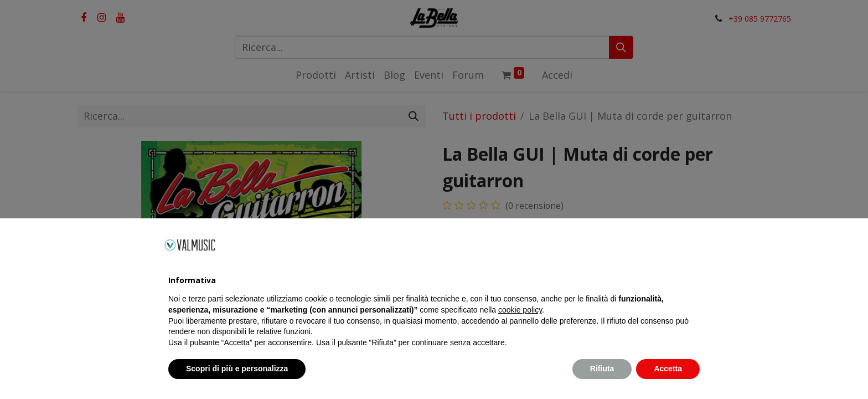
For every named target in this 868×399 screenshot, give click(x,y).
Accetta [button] (668, 369)
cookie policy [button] (520, 310)
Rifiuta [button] (602, 369)
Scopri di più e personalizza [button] (237, 369)
